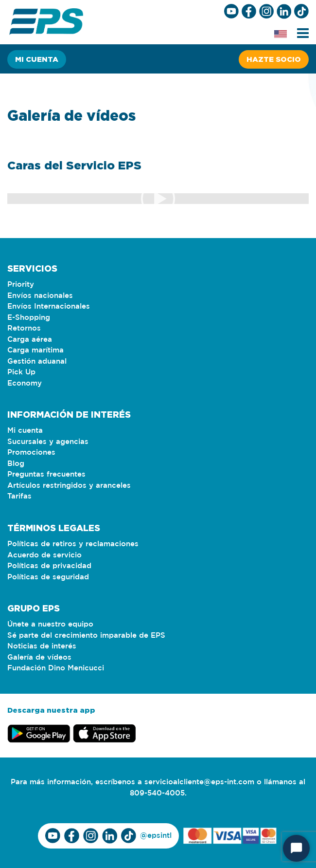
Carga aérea (30, 340)
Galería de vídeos (39, 657)
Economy (25, 383)
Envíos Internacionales (49, 306)
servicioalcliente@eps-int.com (199, 782)
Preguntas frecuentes (46, 474)
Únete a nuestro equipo (50, 624)
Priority (21, 285)
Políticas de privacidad (49, 566)
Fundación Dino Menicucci (56, 668)
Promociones (31, 452)
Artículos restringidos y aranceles (69, 486)
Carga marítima (35, 350)
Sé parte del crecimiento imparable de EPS (86, 636)
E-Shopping (29, 318)
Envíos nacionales (40, 296)
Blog (16, 464)
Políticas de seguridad (48, 577)
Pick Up (21, 372)
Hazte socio (274, 59)
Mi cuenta (37, 59)
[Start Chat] (296, 848)
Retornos (24, 328)
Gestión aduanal (37, 361)
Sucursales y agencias (48, 442)
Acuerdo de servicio (44, 555)
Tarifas (19, 496)
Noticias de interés (42, 646)
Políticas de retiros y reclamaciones (73, 544)
